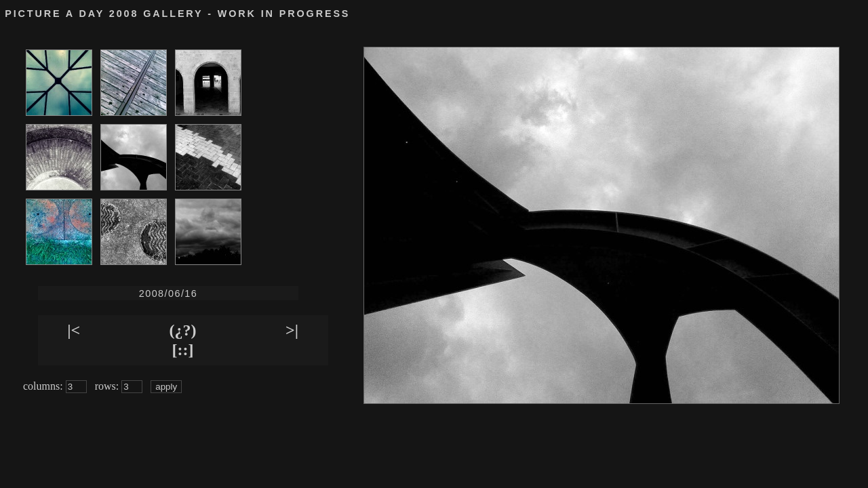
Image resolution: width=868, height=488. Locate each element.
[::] (183, 350)
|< (74, 330)
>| (292, 330)
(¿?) (183, 330)
